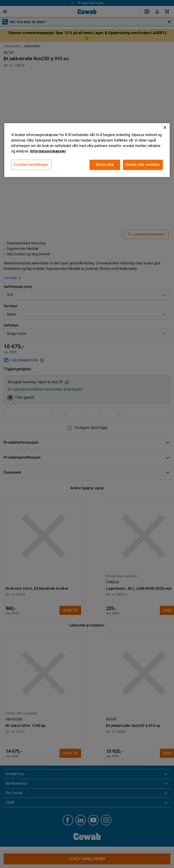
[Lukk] (165, 127)
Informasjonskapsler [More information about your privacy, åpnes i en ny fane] (48, 151)
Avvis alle (103, 165)
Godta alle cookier (143, 165)
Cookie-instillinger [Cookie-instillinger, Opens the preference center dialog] (31, 165)
